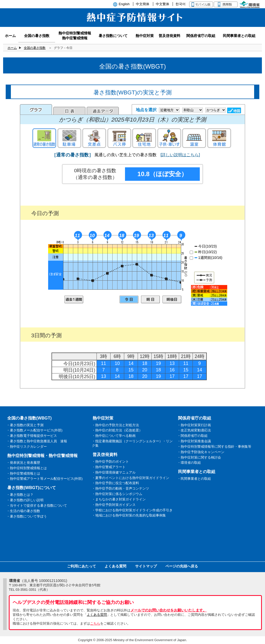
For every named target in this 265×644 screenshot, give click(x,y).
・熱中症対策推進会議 (194, 441)
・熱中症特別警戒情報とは (27, 468)
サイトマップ (146, 566)
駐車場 (69, 138)
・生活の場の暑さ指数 (23, 511)
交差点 (94, 138)
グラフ (36, 109)
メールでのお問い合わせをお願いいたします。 (168, 610)
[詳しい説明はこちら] (180, 155)
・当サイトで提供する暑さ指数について (37, 506)
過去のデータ (103, 111)
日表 (69, 111)
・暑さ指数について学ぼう (27, 516)
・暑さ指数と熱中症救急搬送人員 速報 (37, 441)
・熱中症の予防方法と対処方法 (115, 425)
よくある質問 (115, 566)
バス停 (119, 138)
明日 (150, 299)
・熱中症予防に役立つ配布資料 (115, 483)
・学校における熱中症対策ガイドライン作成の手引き (132, 510)
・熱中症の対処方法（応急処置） (117, 430)
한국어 (181, 4)
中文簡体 (143, 4)
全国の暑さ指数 (35, 48)
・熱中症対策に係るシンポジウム (117, 494)
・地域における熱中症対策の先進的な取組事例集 (129, 515)
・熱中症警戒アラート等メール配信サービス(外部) (45, 479)
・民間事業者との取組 (194, 479)
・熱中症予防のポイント (110, 462)
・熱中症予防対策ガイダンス (114, 505)
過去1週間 (74, 299)
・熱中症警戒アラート (109, 467)
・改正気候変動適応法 (194, 430)
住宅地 (144, 138)
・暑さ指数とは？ (20, 495)
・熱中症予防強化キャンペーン (201, 452)
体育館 (219, 138)
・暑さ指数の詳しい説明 (25, 500)
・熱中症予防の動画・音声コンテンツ (120, 488)
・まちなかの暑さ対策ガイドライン (119, 499)
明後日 (172, 299)
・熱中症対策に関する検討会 (199, 457)
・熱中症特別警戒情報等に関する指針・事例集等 (214, 447)
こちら (95, 623)
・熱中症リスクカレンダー (27, 447)
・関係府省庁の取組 (192, 436)
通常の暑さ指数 (44, 138)
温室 (194, 138)
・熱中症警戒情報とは (23, 473)
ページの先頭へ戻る (182, 566)
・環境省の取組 (189, 463)
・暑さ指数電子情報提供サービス (32, 436)
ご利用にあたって (82, 566)
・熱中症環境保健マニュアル (114, 472)
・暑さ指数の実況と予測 (25, 425)
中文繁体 (163, 4)
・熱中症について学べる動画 (114, 436)
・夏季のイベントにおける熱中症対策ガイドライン (131, 478)
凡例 (209, 295)
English (124, 4)
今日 (129, 299)
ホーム (12, 48)
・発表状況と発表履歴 (23, 463)
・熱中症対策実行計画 (194, 425)
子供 (169, 138)
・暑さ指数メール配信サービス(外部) (35, 430)
